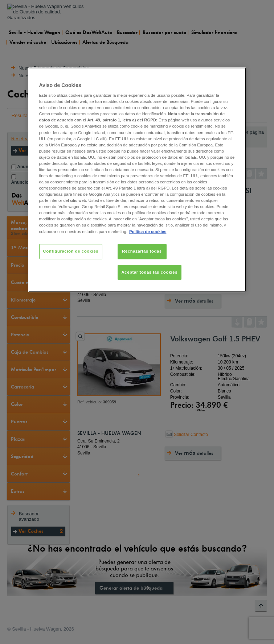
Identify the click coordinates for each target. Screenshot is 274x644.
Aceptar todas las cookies (150, 272)
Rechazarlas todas (142, 251)
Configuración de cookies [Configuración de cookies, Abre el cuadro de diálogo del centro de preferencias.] (71, 251)
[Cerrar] (236, 76)
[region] (137, 180)
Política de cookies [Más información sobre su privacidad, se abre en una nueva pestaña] (148, 232)
